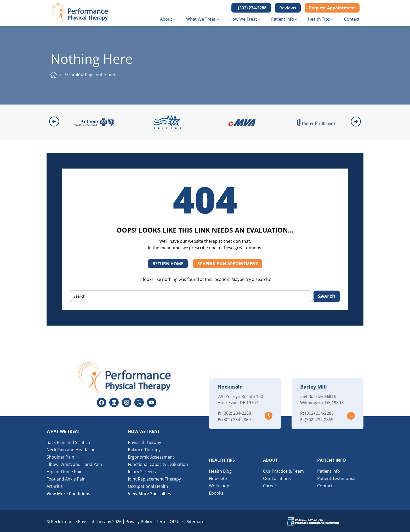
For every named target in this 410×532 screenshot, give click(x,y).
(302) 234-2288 (237, 413)
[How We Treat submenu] (259, 19)
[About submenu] (174, 19)
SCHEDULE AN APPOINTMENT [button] (228, 263)
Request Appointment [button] (332, 8)
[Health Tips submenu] (332, 19)
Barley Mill (314, 386)
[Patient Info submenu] (296, 19)
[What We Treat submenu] (218, 19)
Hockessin (230, 386)
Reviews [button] (288, 8)
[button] (251, 8)
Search (327, 296)
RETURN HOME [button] (168, 263)
